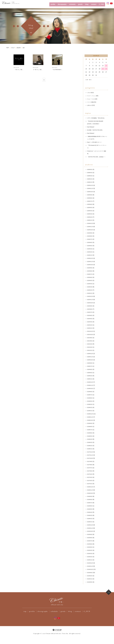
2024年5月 (90, 249)
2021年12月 (91, 335)
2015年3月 (90, 557)
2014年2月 (90, 579)
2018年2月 (90, 449)
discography (55, 3)
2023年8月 (90, 274)
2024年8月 (90, 239)
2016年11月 (91, 493)
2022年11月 (91, 303)
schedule (67, 3)
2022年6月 (90, 319)
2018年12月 (91, 417)
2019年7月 (90, 398)
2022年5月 (90, 322)
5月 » (91, 78)
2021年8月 (90, 341)
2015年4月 (90, 554)
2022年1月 (90, 332)
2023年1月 (90, 297)
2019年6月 (90, 401)
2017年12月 (91, 455)
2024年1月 (90, 258)
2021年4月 (90, 347)
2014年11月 (91, 570)
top (25, 617)
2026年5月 (90, 173)
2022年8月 (90, 312)
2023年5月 (90, 284)
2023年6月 (90, 281)
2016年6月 (90, 509)
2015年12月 (91, 528)
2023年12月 (91, 262)
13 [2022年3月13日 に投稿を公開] (106, 64)
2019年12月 (91, 385)
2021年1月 (90, 354)
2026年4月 (90, 176)
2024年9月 (90, 236)
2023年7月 (90, 278)
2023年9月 (90, 271)
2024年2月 (90, 255)
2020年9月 (90, 366)
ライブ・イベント (92, 94)
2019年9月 (90, 395)
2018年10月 (91, 424)
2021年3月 (90, 351)
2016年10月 (91, 497)
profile (44, 3)
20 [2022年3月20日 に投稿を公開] (106, 67)
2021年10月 (91, 338)
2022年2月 (90, 328)
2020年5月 (90, 376)
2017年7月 (90, 471)
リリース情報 (91, 100)
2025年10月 (91, 195)
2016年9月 (90, 500)
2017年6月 (90, 474)
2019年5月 (90, 405)
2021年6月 (90, 344)
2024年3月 (90, 252)
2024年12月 (91, 227)
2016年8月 (90, 503)
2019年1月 (90, 414)
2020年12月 (91, 357)
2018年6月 (90, 436)
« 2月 (87, 78)
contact (92, 3)
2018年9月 (90, 427)
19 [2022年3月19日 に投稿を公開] (103, 67)
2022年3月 (90, 325)
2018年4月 (90, 443)
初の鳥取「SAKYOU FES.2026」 (96, 131)
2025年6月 (90, 208)
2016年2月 (90, 522)
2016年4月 (90, 516)
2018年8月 (90, 430)
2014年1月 (90, 582)
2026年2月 (90, 182)
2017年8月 (90, 468)
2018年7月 (90, 433)
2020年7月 (90, 370)
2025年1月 (90, 224)
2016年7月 (90, 506)
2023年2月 (90, 293)
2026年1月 (90, 185)
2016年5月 (90, 512)
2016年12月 (91, 490)
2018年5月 (90, 439)
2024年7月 (90, 243)
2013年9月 (90, 585)
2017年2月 (90, 484)
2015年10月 (91, 535)
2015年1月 (90, 563)
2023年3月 (90, 290)
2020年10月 (91, 363)
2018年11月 (91, 420)
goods (76, 3)
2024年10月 (91, 233)
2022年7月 (90, 316)
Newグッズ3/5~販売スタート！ (96, 143)
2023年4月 (90, 287)
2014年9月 (90, 576)
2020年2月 (90, 379)
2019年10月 (91, 392)
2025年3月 (90, 217)
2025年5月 (90, 211)
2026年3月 (90, 179)
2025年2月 (90, 220)
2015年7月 (90, 544)
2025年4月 (90, 214)
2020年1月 (90, 382)
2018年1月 (90, 452)
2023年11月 (91, 265)
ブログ (89, 91)
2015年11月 (91, 531)
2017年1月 (90, 487)
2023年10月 (91, 268)
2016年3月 (90, 519)
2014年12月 (91, 566)
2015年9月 (90, 538)
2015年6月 (90, 547)
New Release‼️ (91, 128)
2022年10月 (91, 306)
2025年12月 (91, 189)
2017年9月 (90, 465)
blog (84, 3)
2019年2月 (90, 411)
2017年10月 (91, 462)
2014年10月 (91, 573)
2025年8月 (90, 201)
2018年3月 (90, 446)
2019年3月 (90, 408)
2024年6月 (90, 246)
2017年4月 (90, 477)
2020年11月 (91, 360)
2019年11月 (91, 389)
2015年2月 (90, 560)
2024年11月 (91, 230)
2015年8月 (90, 541)
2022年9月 (90, 309)
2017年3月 (90, 481)
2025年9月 (90, 198)
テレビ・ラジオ (92, 97)
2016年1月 (90, 525)
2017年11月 (91, 459)
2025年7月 (90, 205)
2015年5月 (90, 551)
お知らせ (90, 104)
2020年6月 (90, 373)
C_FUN (101, 3)
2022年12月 (91, 300)
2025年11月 (91, 192)
